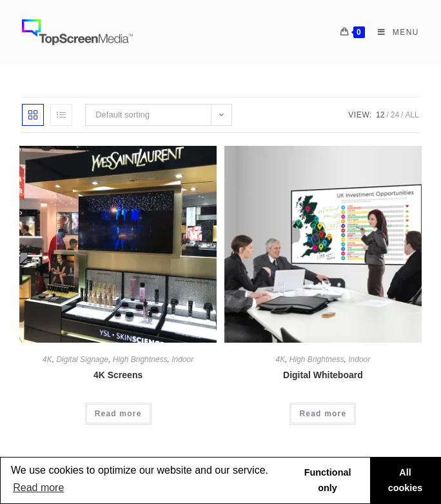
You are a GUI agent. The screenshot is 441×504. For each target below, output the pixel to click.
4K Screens (118, 375)
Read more (38, 488)
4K (47, 359)
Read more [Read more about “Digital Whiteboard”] (323, 414)
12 (380, 115)
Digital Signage (82, 359)
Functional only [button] (328, 480)
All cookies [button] (406, 480)
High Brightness (140, 359)
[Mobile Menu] (394, 32)
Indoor (182, 359)
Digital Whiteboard (323, 375)
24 (395, 115)
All (412, 115)
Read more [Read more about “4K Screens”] (118, 414)
